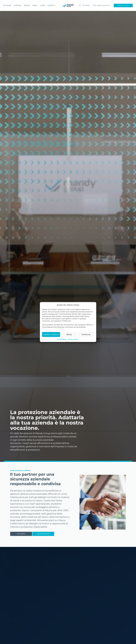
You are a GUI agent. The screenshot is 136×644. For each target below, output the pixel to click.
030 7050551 (86, 5)
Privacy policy (73, 349)
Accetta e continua (51, 344)
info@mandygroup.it (103, 5)
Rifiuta (69, 344)
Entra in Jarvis (123, 5)
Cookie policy (62, 349)
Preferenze (86, 344)
